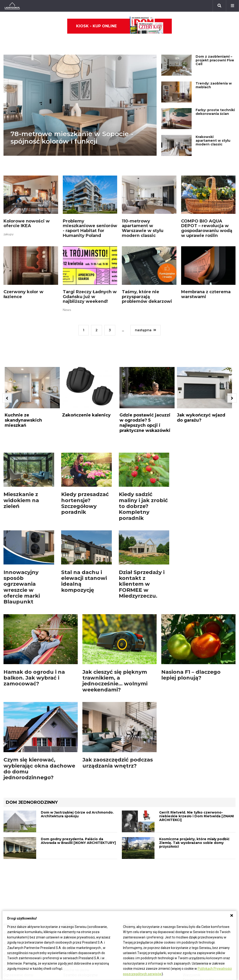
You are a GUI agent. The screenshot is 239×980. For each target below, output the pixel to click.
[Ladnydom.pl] (12, 6)
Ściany (9, 909)
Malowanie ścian (77, 868)
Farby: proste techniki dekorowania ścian (215, 98)
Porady (9, 857)
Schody (10, 862)
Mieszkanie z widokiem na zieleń (21, 464)
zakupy (9, 212)
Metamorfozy (134, 888)
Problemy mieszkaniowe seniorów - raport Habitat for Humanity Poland (90, 206)
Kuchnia (129, 873)
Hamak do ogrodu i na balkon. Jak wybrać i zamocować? (34, 642)
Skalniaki (190, 868)
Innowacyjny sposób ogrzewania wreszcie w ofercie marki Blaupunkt (22, 551)
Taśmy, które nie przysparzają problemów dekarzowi (147, 274)
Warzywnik (192, 899)
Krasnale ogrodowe (199, 909)
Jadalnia (130, 883)
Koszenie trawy (195, 888)
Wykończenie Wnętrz (81, 862)
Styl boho (131, 894)
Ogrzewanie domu (18, 899)
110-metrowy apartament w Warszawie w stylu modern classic (143, 206)
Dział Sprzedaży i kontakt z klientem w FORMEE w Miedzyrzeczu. (142, 548)
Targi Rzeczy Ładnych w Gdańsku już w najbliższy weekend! (90, 274)
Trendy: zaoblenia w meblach (214, 71)
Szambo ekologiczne (81, 899)
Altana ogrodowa (196, 862)
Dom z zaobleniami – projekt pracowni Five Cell (215, 46)
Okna (8, 873)
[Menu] (232, 6)
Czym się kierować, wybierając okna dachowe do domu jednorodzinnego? (39, 732)
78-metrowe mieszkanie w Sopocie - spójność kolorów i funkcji (72, 123)
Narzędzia (72, 873)
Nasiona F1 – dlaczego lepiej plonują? (191, 638)
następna (146, 308)
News (67, 287)
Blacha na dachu (76, 894)
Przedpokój (132, 878)
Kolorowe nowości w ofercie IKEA (27, 201)
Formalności (13, 888)
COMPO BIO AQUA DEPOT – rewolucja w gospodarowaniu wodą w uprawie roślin (207, 206)
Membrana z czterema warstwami (206, 272)
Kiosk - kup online (120, 26)
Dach (8, 883)
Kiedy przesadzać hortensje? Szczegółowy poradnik (85, 467)
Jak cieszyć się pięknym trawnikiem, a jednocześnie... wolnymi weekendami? (115, 644)
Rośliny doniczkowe (199, 873)
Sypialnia (130, 868)
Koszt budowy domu (20, 878)
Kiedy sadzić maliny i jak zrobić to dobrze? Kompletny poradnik (143, 470)
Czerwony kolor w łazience (23, 272)
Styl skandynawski (138, 899)
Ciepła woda (14, 894)
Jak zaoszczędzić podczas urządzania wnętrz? (118, 726)
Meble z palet (194, 883)
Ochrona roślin (194, 878)
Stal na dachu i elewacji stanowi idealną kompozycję (84, 545)
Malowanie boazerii (79, 878)
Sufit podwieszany (78, 888)
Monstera (191, 857)
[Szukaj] (219, 6)
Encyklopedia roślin (199, 904)
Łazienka (130, 862)
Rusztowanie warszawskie (85, 883)
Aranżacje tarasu (196, 894)
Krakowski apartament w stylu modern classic (213, 127)
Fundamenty (13, 904)
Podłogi (70, 857)
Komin (9, 868)
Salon (128, 857)
